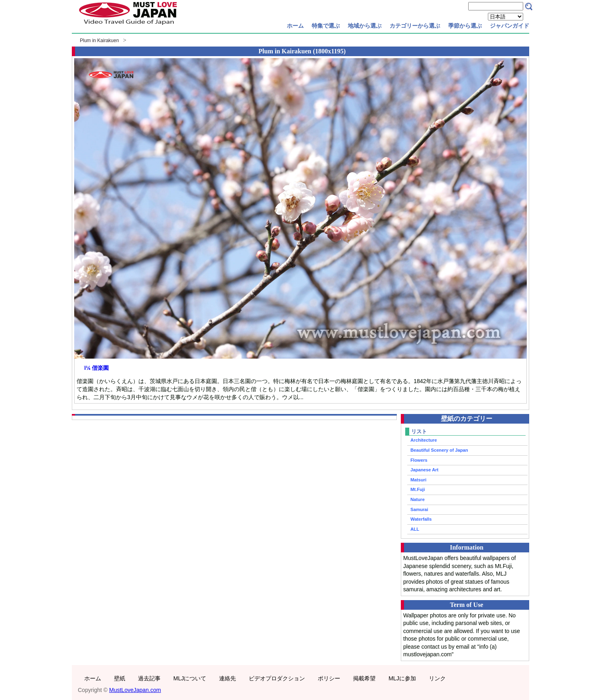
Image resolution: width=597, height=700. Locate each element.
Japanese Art (424, 470)
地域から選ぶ (365, 26)
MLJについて (190, 678)
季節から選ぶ (465, 26)
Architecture (424, 440)
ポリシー (329, 678)
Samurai (419, 509)
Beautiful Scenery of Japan (439, 450)
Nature (417, 499)
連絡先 (227, 678)
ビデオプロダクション (277, 678)
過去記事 (149, 678)
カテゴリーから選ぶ (415, 26)
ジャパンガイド (510, 26)
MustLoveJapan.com (135, 690)
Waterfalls (421, 519)
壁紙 (120, 678)
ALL (415, 529)
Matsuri (418, 480)
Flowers (419, 460)
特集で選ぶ (326, 26)
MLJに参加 (402, 678)
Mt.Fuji (418, 489)
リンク (437, 678)
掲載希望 (364, 678)
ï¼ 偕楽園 (96, 368)
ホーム (295, 26)
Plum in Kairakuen (99, 41)
